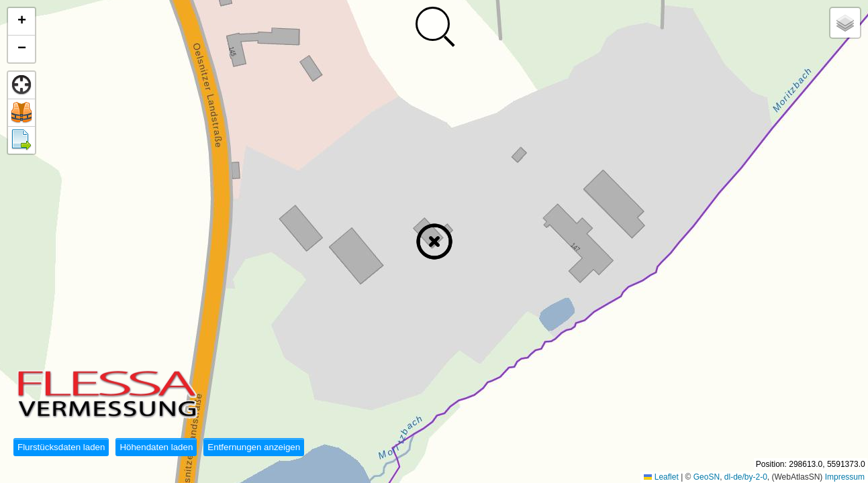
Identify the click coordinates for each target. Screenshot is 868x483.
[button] (434, 241)
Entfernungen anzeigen (254, 447)
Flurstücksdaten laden (61, 447)
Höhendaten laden (156, 447)
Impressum (845, 477)
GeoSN (707, 477)
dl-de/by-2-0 (746, 477)
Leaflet (661, 477)
